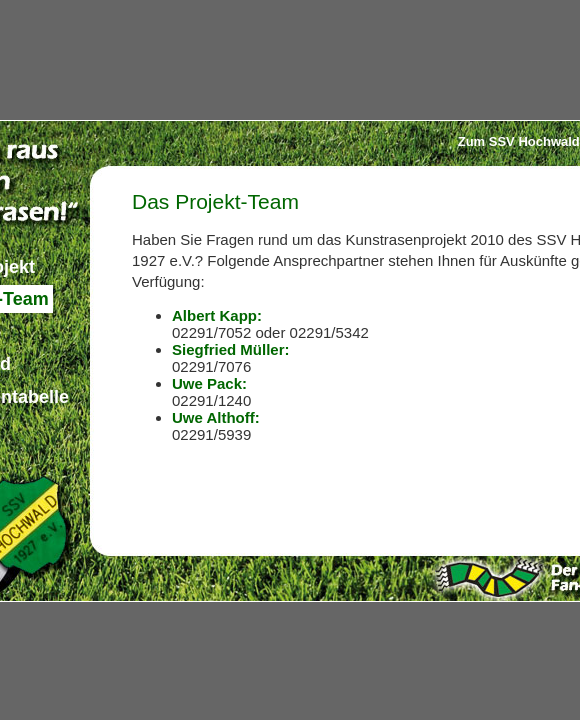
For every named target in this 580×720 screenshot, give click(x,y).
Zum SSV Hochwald (519, 141)
